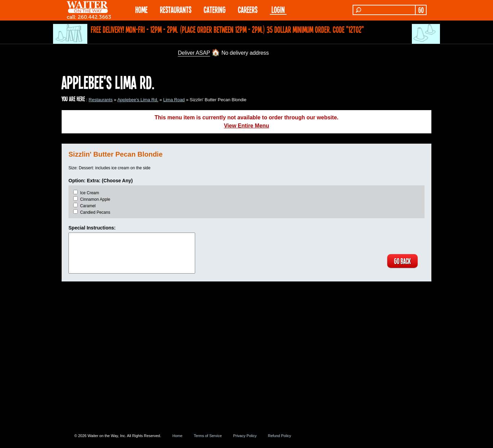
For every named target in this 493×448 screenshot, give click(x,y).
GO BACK (402, 261)
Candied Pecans (95, 212)
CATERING (215, 9)
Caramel (88, 206)
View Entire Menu (246, 126)
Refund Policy (279, 436)
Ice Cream (90, 193)
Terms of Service (208, 436)
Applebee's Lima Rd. (138, 100)
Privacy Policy (245, 436)
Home (178, 436)
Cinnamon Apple (95, 199)
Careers (248, 9)
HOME (141, 9)
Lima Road (174, 100)
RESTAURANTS (176, 9)
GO (421, 10)
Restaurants (101, 100)
